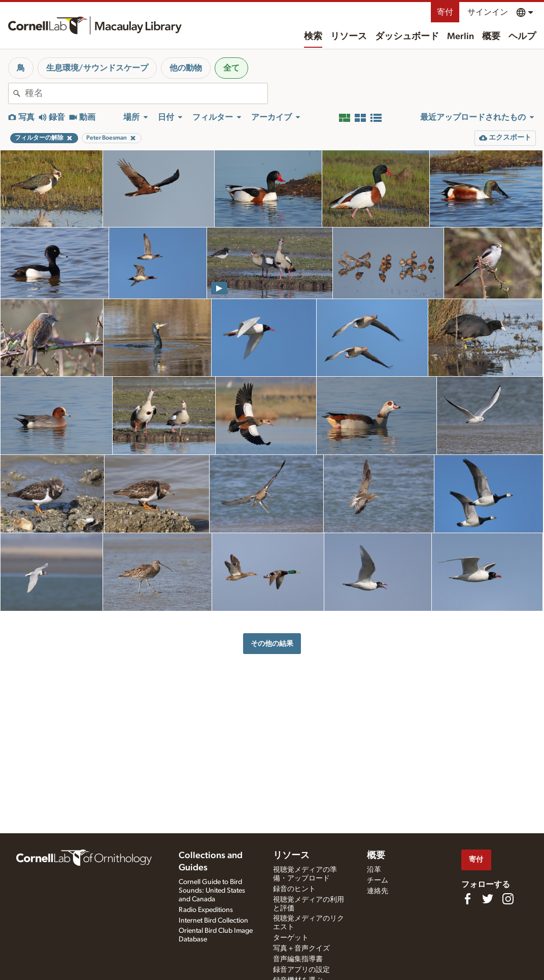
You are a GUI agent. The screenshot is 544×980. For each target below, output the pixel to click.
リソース (349, 37)
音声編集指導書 (298, 959)
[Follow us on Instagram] (508, 899)
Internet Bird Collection (213, 921)
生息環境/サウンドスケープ (97, 68)
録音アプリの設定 (301, 970)
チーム (378, 880)
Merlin (461, 37)
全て (231, 68)
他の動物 (186, 68)
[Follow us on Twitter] (488, 899)
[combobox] (146, 93)
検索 (313, 37)
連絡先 (378, 891)
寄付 (445, 12)
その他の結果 (272, 644)
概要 (491, 37)
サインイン (488, 12)
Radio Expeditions (206, 910)
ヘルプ (522, 37)
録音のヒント (294, 889)
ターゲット (291, 938)
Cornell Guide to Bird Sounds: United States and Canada (212, 891)
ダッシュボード (407, 37)
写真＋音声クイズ (301, 949)
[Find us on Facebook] (467, 899)
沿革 (374, 870)
